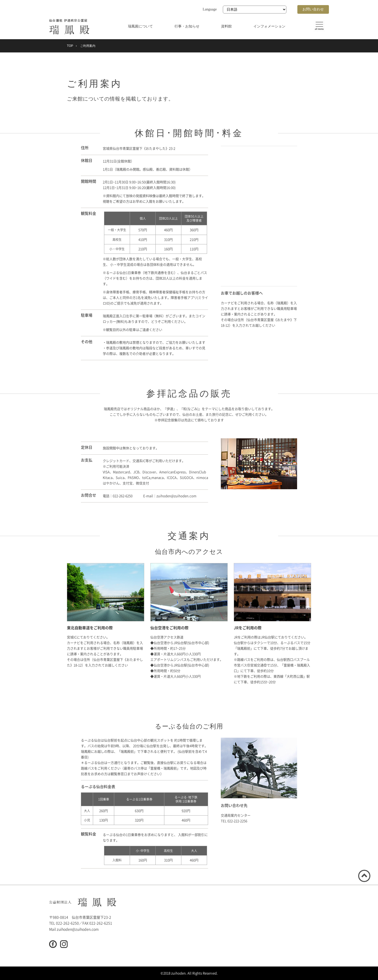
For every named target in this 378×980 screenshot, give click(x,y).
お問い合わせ (313, 9)
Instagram (64, 944)
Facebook (53, 944)
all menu (318, 31)
